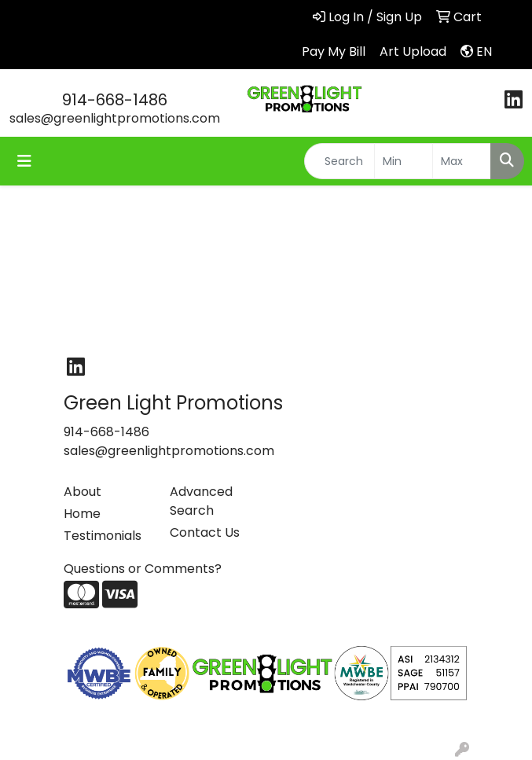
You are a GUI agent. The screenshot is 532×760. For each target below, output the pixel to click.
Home (82, 514)
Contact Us (205, 532)
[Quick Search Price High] (462, 161)
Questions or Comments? (143, 569)
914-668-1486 (115, 100)
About (83, 492)
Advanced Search (201, 501)
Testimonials (103, 536)
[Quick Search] (339, 161)
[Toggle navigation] (24, 161)
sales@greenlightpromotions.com (115, 118)
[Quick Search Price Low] (404, 161)
